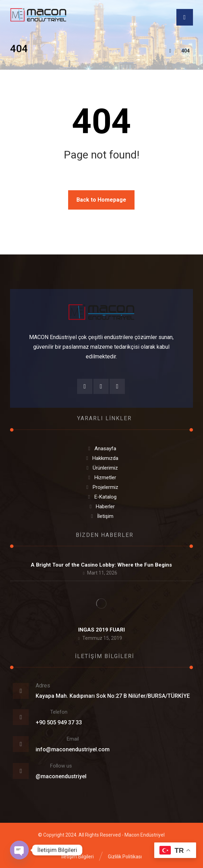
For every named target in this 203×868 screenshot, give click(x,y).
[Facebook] (85, 386)
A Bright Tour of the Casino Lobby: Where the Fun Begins (101, 565)
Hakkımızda (101, 458)
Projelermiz (101, 487)
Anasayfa (101, 449)
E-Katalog (101, 497)
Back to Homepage (101, 200)
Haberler (101, 507)
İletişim (101, 516)
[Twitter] (117, 386)
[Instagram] (101, 386)
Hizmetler (101, 478)
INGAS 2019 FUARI (101, 630)
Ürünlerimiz (101, 468)
